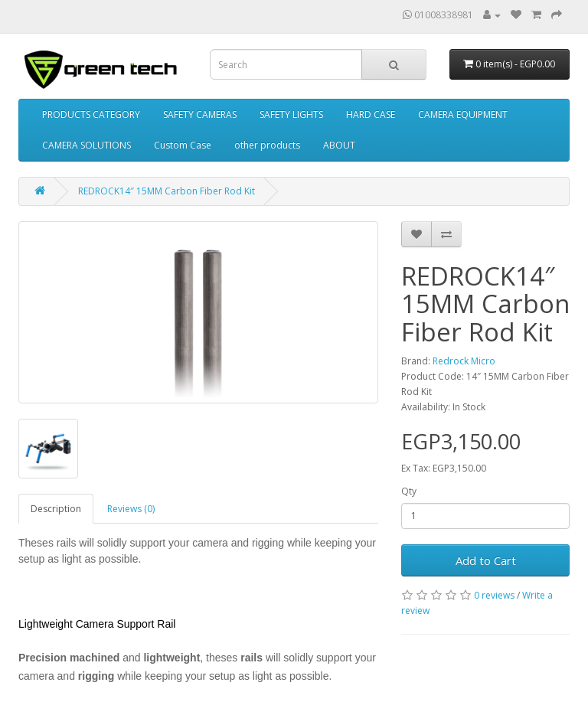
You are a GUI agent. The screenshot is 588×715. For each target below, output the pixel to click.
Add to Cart (486, 560)
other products (267, 145)
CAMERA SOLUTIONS (87, 145)
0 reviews (494, 595)
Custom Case (183, 145)
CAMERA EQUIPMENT (463, 114)
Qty (409, 491)
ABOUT (339, 145)
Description (56, 509)
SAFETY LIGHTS (291, 114)
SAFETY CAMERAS (200, 114)
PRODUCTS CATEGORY (91, 114)
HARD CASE (371, 114)
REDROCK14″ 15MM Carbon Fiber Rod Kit (167, 191)
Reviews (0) (131, 509)
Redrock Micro (464, 361)
